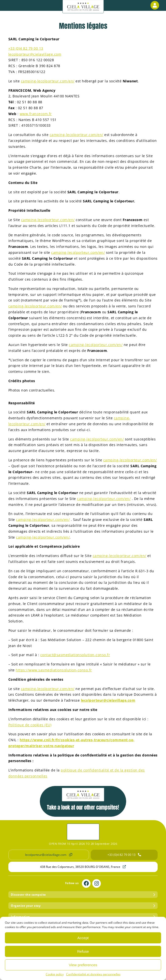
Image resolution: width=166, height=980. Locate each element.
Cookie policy (55, 974)
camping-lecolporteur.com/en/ (48, 81)
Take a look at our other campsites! (83, 799)
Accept (83, 938)
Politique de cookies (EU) (30, 725)
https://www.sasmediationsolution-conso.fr (54, 670)
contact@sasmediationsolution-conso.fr (75, 655)
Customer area (156, 5)
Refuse (83, 951)
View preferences (83, 965)
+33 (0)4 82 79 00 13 (26, 48)
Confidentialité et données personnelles (93, 974)
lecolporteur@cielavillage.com (35, 54)
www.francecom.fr (36, 114)
